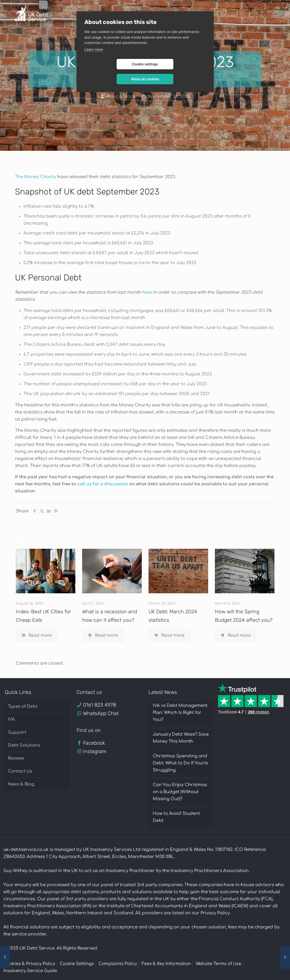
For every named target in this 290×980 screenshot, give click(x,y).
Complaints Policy (118, 964)
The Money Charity (36, 177)
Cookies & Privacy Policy (29, 964)
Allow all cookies (178, 64)
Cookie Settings (77, 964)
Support (17, 732)
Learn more (94, 49)
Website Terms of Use (218, 964)
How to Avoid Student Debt (176, 817)
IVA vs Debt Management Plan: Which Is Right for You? (180, 713)
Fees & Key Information (166, 964)
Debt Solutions (24, 745)
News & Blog (21, 784)
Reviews (16, 758)
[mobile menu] (281, 13)
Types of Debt (23, 706)
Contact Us (20, 771)
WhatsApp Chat (101, 713)
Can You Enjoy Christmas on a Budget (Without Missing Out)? (180, 792)
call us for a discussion (103, 484)
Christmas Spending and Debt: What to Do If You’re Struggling (180, 763)
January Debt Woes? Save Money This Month (181, 738)
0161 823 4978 (100, 705)
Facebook (94, 743)
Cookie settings (111, 64)
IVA (11, 719)
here (147, 292)
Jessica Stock (120, 97)
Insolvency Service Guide (30, 971)
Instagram (95, 751)
